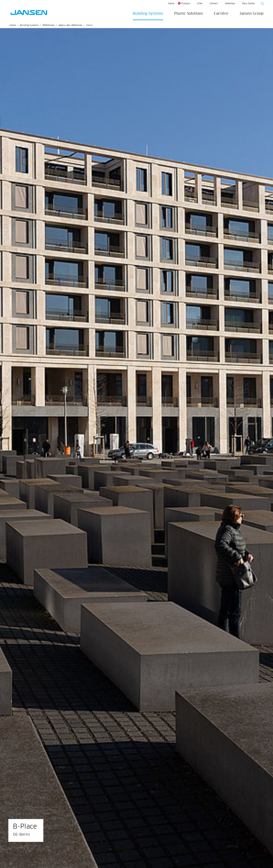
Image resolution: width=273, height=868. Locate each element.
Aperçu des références (70, 25)
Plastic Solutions (189, 14)
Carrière (221, 14)
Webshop (230, 4)
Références (49, 25)
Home (171, 4)
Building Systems (148, 14)
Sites (200, 4)
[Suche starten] (261, 4)
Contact (214, 4)
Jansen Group (251, 14)
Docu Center (248, 4)
